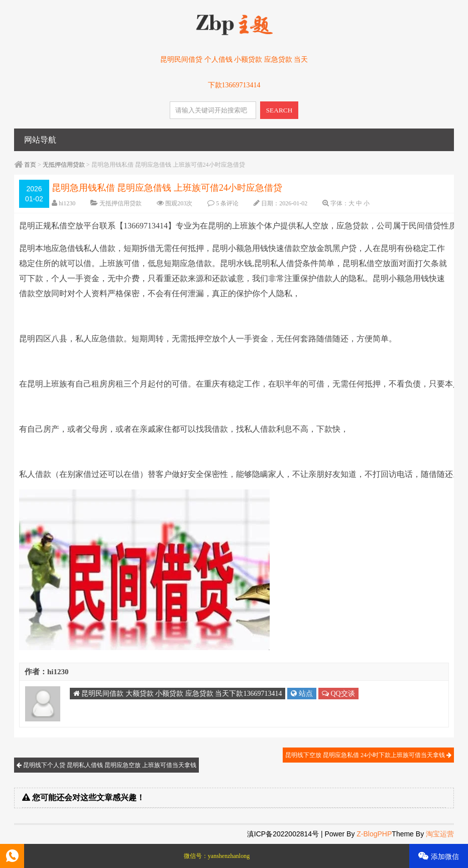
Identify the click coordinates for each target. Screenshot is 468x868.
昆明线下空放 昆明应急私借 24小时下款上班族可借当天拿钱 (368, 755)
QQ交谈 (338, 694)
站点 (302, 694)
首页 (30, 165)
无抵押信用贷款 (64, 165)
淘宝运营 (440, 834)
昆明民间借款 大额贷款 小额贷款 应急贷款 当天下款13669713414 (178, 694)
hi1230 (67, 203)
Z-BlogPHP (374, 834)
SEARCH (279, 110)
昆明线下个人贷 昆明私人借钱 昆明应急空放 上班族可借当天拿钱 (106, 765)
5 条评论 (227, 203)
